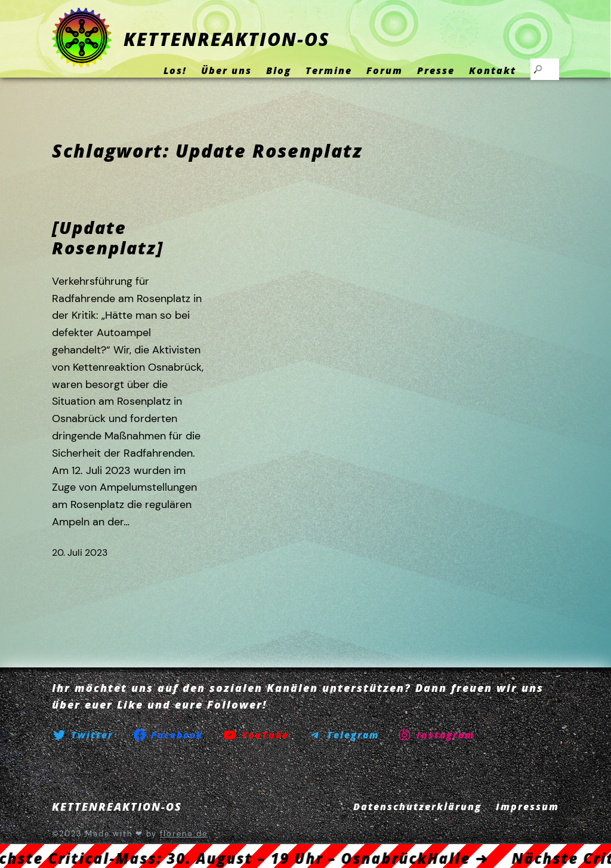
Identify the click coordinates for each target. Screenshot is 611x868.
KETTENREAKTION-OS (226, 39)
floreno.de (184, 834)
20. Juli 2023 (80, 552)
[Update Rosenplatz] (108, 238)
